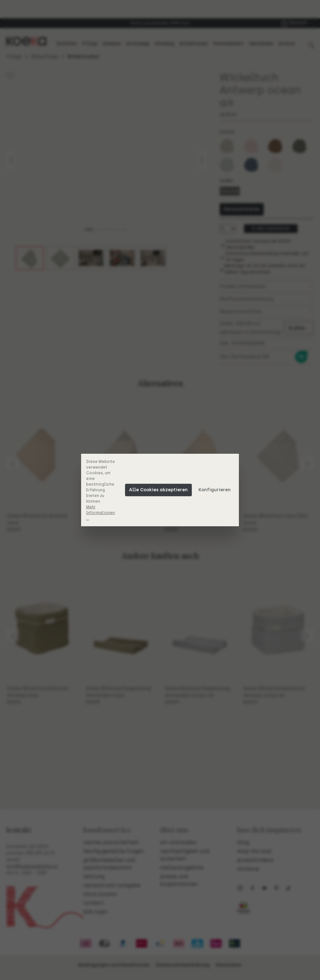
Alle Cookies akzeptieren (158, 490)
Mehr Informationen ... (101, 513)
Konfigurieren (215, 490)
